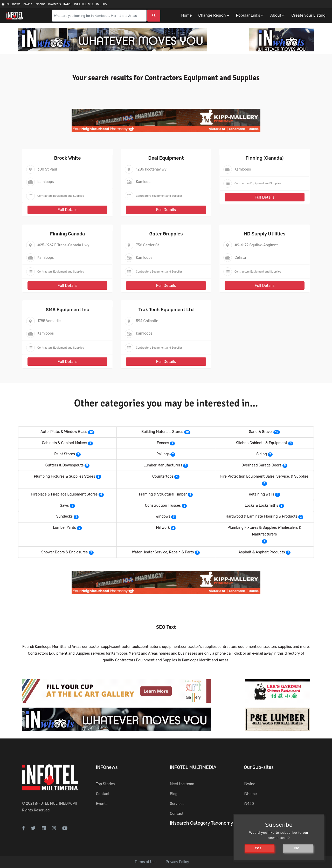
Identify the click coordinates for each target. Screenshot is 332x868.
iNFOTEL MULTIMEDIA (91, 4)
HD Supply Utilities (265, 234)
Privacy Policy (177, 862)
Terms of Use (146, 862)
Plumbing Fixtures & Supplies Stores (64, 476)
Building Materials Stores (162, 432)
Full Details (67, 210)
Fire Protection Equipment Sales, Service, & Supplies (264, 476)
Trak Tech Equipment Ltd (166, 310)
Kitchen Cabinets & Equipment (262, 443)
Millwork (163, 528)
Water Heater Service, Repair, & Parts (163, 552)
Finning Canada (68, 234)
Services (177, 804)
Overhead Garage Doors (261, 465)
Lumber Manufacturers (163, 465)
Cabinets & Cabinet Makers (65, 443)
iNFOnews (11, 4)
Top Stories (105, 784)
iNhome (40, 4)
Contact (103, 794)
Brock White (67, 158)
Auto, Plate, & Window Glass (64, 432)
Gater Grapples (166, 234)
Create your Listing (308, 15)
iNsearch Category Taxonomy (202, 823)
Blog (174, 794)
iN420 (67, 4)
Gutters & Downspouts (65, 465)
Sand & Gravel (261, 432)
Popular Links (248, 15)
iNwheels (55, 4)
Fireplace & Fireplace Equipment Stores (64, 494)
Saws (64, 506)
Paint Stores (65, 454)
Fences (163, 443)
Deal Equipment (166, 158)
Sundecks (65, 516)
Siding (262, 454)
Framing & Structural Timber (163, 494)
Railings (163, 454)
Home (186, 15)
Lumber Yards (64, 528)
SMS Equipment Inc (67, 310)
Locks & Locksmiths (262, 506)
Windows (163, 516)
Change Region (212, 15)
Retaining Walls (261, 494)
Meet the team (182, 784)
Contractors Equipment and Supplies (61, 196)
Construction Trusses (163, 506)
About (276, 15)
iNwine (27, 4)
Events (102, 804)
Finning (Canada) (265, 158)
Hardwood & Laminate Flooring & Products (262, 516)
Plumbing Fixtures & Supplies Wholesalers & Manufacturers (264, 531)
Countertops (163, 476)
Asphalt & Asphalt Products (262, 552)
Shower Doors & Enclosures (64, 552)
